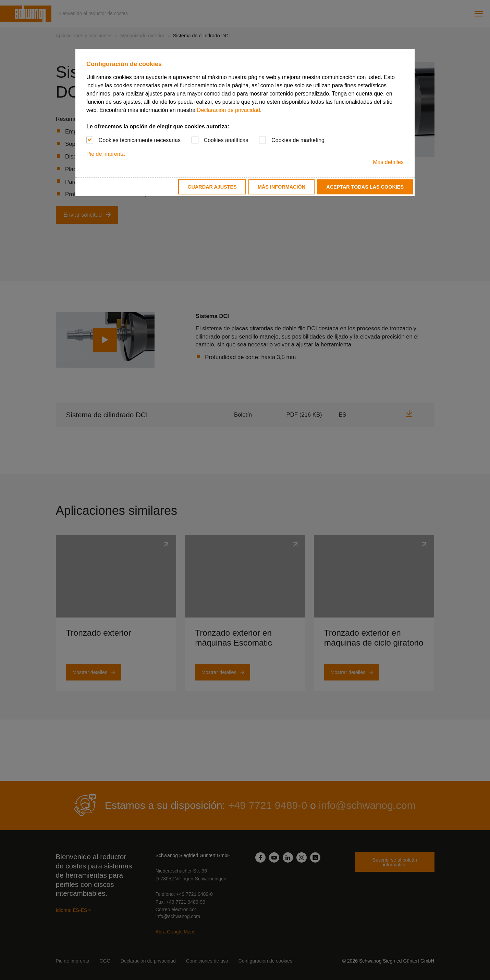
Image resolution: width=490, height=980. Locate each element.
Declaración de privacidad (229, 110)
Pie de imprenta (106, 154)
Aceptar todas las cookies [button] (365, 187)
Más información (281, 187)
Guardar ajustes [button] (212, 187)
